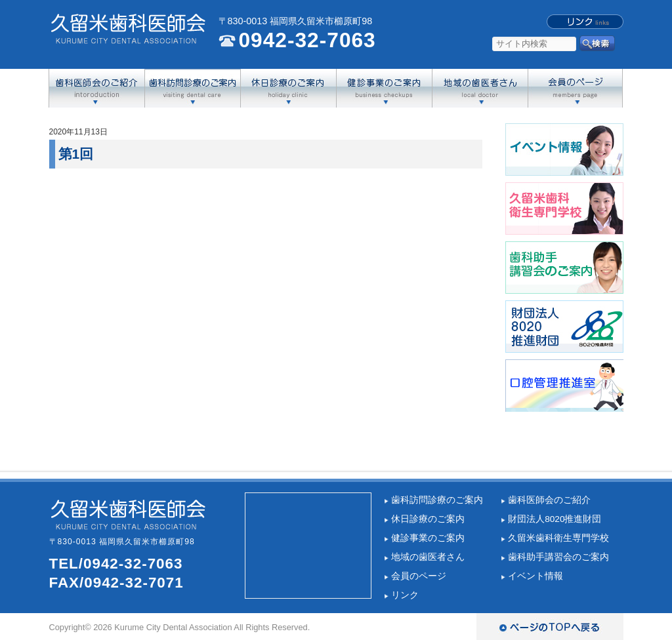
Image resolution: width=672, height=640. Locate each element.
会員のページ (419, 576)
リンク (405, 595)
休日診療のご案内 (428, 519)
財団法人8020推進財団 (555, 519)
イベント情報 (535, 576)
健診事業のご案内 (428, 538)
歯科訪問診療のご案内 (437, 500)
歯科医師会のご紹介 (549, 500)
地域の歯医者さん (428, 557)
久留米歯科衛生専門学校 (558, 538)
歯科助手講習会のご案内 (558, 557)
